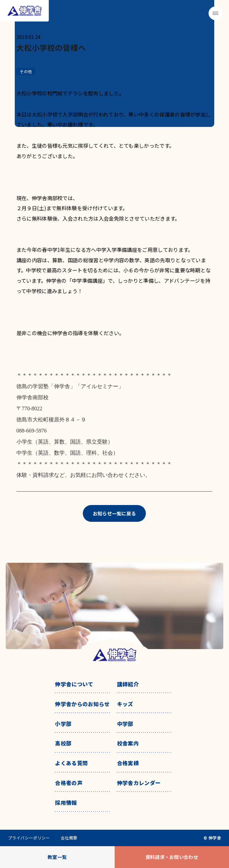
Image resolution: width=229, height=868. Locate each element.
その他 (26, 71)
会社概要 (69, 838)
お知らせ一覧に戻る (114, 513)
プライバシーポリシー (29, 838)
